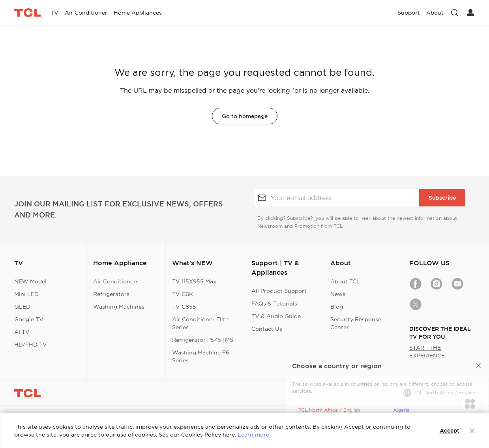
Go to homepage (245, 116)
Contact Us (267, 329)
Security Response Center (356, 323)
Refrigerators (111, 294)
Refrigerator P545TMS (203, 340)
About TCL (345, 281)
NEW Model (30, 281)
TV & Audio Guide (276, 316)
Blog (337, 307)
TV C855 (184, 307)
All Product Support (279, 291)
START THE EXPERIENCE (427, 352)
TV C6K (183, 294)
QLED (22, 307)
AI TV (22, 332)
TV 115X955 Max (194, 281)
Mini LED (26, 294)
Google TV (29, 319)
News (338, 294)
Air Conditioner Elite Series (200, 323)
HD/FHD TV (31, 345)
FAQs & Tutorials (274, 304)
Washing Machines (119, 307)
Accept (450, 431)
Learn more (253, 435)
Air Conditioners (116, 281)
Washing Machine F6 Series (201, 356)
